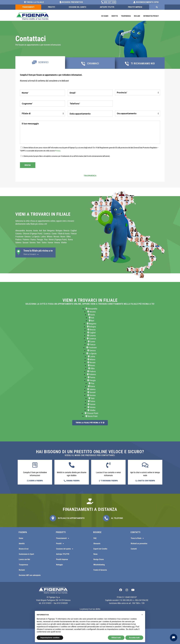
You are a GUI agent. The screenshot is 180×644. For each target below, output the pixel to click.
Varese (50, 242)
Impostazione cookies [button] (50, 638)
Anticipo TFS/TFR (107, 7)
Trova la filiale (34, 2)
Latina (43, 237)
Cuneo (54, 234)
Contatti (134, 549)
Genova (28, 237)
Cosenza (47, 234)
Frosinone (19, 237)
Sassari (25, 242)
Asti (40, 231)
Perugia (40, 240)
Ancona (29, 231)
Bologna (59, 231)
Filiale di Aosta (64, 234)
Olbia (68, 237)
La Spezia (36, 237)
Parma (33, 240)
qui (133, 627)
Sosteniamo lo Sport (26, 554)
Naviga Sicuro (99, 559)
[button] (142, 615)
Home (21, 538)
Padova (18, 240)
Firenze (74, 234)
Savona (33, 242)
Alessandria (20, 231)
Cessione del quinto (77, 7)
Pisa (46, 240)
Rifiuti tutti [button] (116, 638)
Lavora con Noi (24, 559)
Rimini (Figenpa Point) (58, 240)
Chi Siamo (105, 16)
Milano (50, 237)
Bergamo (51, 231)
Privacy (58, 151)
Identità (115, 16)
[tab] (40, 63)
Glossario (97, 544)
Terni (39, 242)
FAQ (95, 538)
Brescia (66, 231)
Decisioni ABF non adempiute (30, 575)
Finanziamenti (28, 7)
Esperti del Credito (100, 549)
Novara (56, 237)
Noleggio (59, 565)
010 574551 (47, 603)
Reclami (137, 16)
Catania (19, 234)
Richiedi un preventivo (139, 544)
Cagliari (74, 231)
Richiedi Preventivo (71, 2)
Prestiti (51, 7)
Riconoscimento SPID (146, 2)
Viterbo (64, 242)
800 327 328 (108, 2)
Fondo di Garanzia (100, 570)
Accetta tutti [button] (134, 638)
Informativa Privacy (151, 16)
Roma (70, 240)
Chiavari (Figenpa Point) (33, 234)
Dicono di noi (24, 549)
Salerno (18, 242)
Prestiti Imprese (135, 7)
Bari (45, 231)
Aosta (36, 231)
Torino (44, 242)
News (95, 554)
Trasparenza (126, 16)
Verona (57, 242)
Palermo (26, 240)
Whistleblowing (99, 565)
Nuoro (63, 237)
